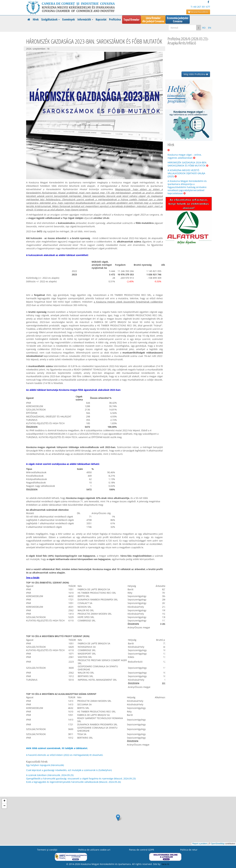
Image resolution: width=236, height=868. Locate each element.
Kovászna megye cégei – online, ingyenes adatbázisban (185, 156)
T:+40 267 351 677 (200, 7)
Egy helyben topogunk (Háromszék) (45, 765)
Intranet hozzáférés (198, 12)
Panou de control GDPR (142, 850)
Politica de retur (189, 850)
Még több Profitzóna (196, 74)
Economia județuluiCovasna (178, 20)
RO (204, 28)
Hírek (36, 19)
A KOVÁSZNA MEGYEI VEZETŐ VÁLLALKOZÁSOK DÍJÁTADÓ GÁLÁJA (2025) (186, 173)
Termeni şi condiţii (47, 850)
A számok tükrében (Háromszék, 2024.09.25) (50, 775)
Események (69, 19)
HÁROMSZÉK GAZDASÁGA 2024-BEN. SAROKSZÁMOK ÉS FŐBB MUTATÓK (188, 164)
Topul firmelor (131, 20)
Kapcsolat (101, 19)
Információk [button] (85, 19)
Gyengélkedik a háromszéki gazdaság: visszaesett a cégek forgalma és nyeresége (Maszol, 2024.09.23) (81, 779)
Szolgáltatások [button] (50, 19)
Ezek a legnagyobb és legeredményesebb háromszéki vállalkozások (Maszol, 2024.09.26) (73, 782)
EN (210, 28)
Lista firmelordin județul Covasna (153, 20)
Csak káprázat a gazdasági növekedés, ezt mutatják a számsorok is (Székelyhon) (69, 770)
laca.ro (165, 864)
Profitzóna (115, 19)
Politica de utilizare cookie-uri (94, 850)
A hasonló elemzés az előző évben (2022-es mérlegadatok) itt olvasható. (65, 755)
